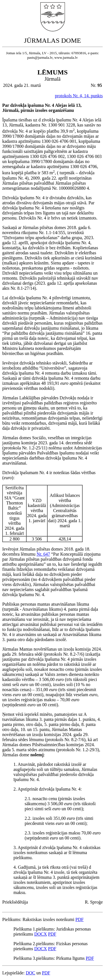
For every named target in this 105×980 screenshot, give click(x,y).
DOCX (40, 934)
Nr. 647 (43, 554)
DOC (31, 973)
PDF (79, 919)
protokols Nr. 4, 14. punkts (79, 96)
